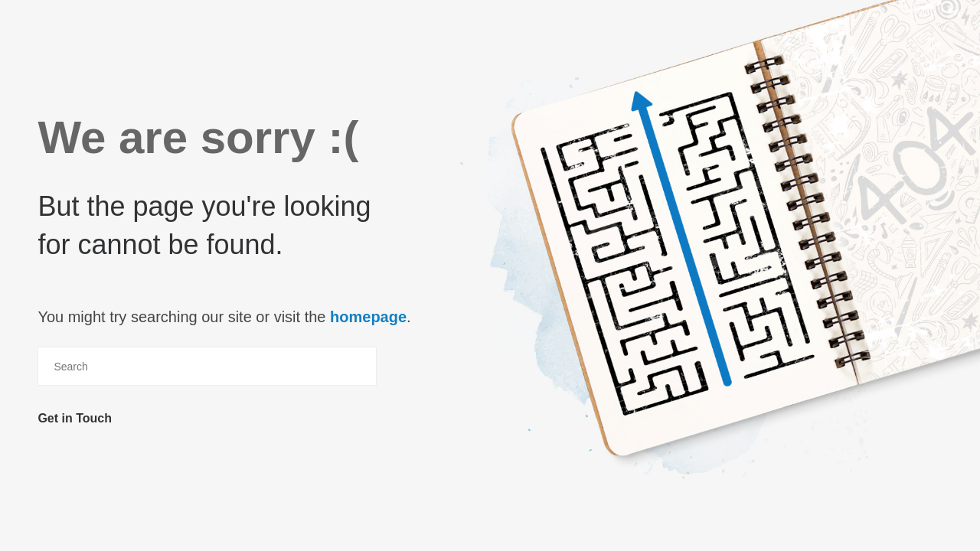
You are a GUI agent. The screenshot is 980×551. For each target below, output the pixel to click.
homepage (368, 317)
